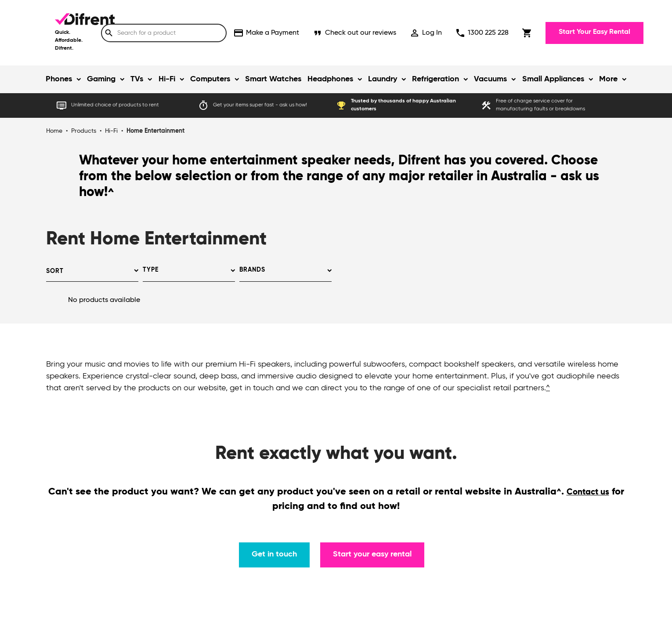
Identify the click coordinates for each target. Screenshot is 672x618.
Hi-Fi (167, 79)
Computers (210, 79)
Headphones (330, 79)
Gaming (101, 79)
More (608, 79)
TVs (137, 79)
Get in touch (274, 554)
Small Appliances (553, 79)
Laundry (383, 79)
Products (84, 131)
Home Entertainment (155, 131)
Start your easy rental (372, 554)
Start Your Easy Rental (594, 32)
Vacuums (490, 79)
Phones (59, 79)
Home (54, 131)
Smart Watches (273, 79)
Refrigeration (435, 79)
